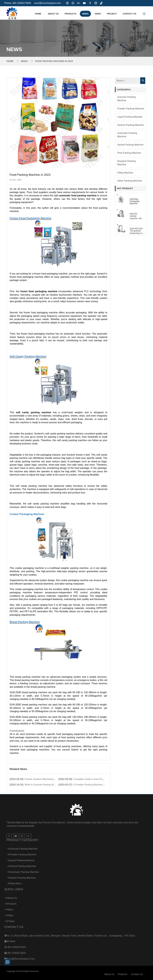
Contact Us (130, 14)
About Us (53, 14)
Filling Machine (125, 173)
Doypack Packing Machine (126, 163)
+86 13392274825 (16, 947)
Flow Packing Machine (129, 153)
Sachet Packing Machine (130, 145)
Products (71, 14)
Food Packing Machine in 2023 (54, 61)
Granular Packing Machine (126, 99)
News (85, 14)
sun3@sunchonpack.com (48, 3)
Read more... (16, 883)
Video (98, 14)
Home (38, 14)
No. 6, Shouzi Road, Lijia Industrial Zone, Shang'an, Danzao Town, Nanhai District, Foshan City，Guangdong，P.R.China (71, 936)
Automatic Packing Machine (127, 135)
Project (112, 14)
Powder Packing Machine (131, 109)
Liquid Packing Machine (130, 117)
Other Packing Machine (130, 181)
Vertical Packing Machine (131, 125)
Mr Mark (11, 941)
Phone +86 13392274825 (18, 3)
